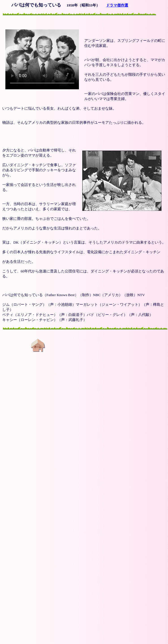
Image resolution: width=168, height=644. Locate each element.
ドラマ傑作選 (117, 5)
